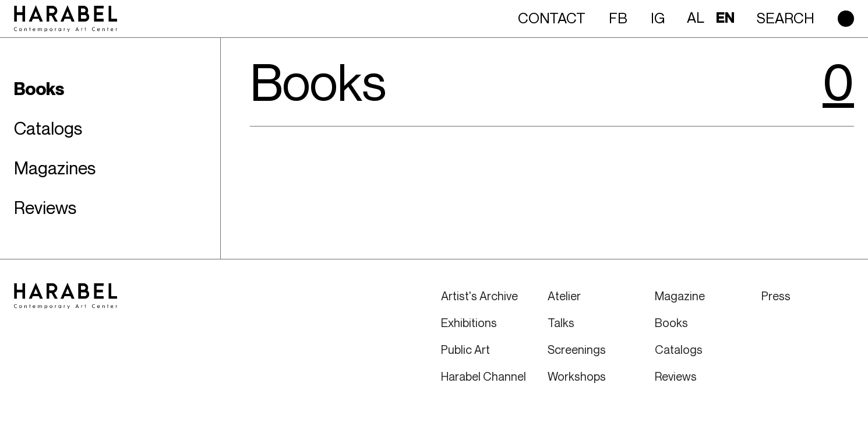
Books (671, 323)
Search (786, 18)
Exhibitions (469, 323)
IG (658, 18)
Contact (552, 18)
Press (776, 296)
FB (618, 18)
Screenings (577, 350)
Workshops (577, 376)
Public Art (465, 350)
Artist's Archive (479, 296)
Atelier (564, 296)
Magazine (680, 296)
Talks (561, 323)
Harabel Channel (484, 376)
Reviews (676, 376)
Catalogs (679, 350)
